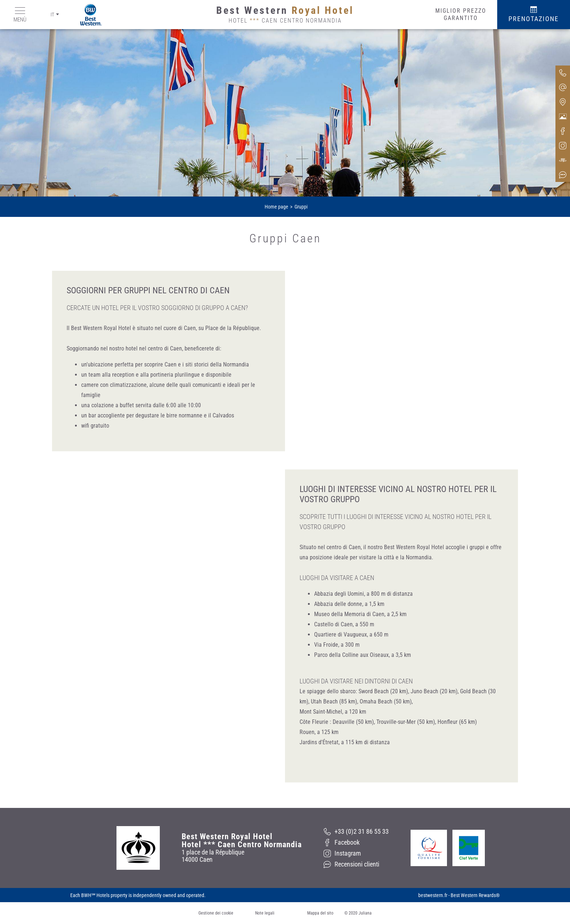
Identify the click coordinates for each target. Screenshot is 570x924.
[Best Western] (86, 15)
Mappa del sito (320, 913)
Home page (276, 207)
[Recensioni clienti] (356, 864)
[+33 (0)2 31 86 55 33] (356, 832)
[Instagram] (356, 853)
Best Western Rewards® (475, 895)
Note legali (265, 913)
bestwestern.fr (433, 895)
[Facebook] (356, 842)
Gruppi (301, 207)
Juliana (365, 913)
